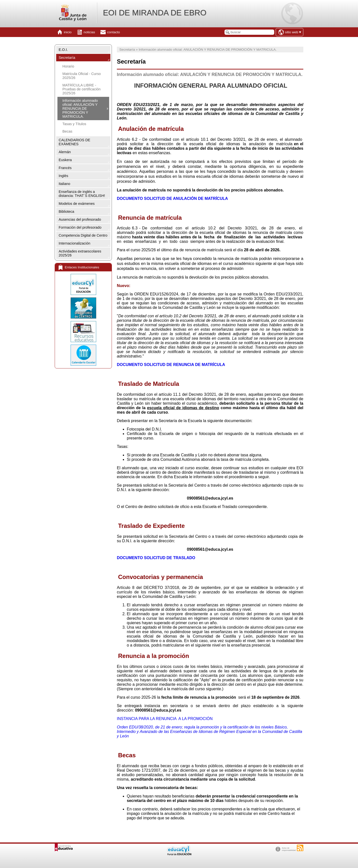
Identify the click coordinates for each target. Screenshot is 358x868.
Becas (67, 131)
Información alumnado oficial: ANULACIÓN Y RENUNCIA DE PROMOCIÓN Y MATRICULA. (80, 108)
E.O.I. (63, 50)
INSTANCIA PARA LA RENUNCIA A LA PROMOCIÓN (165, 719)
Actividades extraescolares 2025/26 (80, 253)
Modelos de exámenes (77, 204)
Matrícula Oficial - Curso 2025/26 (82, 76)
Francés (65, 168)
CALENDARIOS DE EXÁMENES (74, 142)
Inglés (63, 176)
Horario (68, 66)
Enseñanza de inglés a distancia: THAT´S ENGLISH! (82, 194)
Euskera (65, 160)
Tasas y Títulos (74, 124)
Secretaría (67, 58)
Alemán (65, 152)
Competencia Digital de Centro (83, 235)
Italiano (64, 184)
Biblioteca (66, 212)
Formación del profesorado (80, 227)
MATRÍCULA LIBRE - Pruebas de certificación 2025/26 (82, 89)
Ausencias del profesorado (80, 219)
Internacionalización (74, 243)
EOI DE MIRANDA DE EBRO (155, 13)
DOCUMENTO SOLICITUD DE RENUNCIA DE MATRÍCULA (171, 365)
